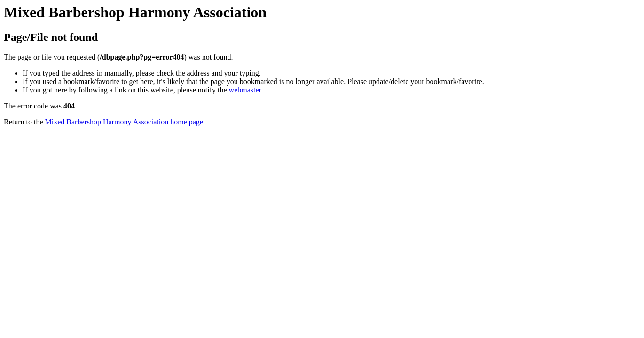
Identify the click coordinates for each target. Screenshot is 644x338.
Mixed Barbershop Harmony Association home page (124, 122)
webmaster (245, 90)
